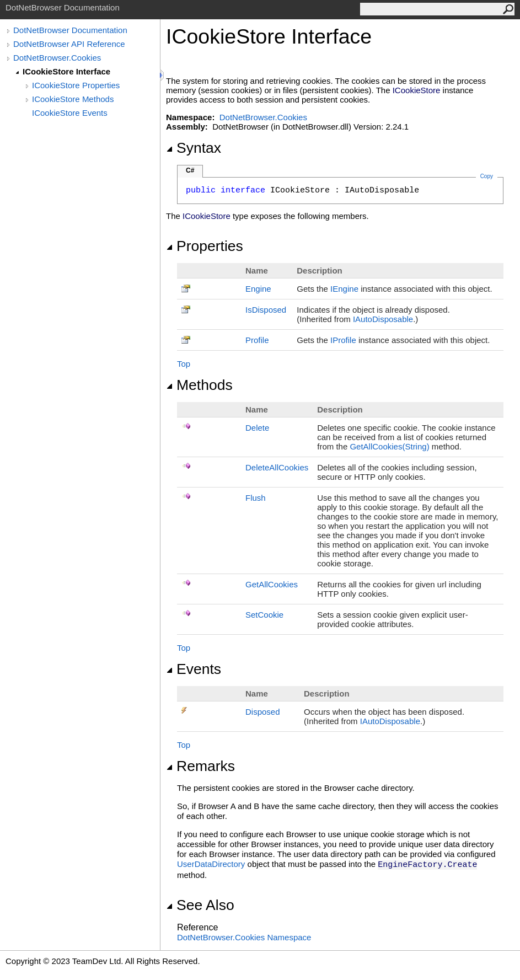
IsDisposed (266, 310)
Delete (257, 428)
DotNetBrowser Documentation (70, 30)
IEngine (344, 289)
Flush (256, 498)
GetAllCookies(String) (389, 446)
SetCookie (264, 615)
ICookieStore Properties (76, 85)
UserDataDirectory (211, 864)
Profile (257, 340)
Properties (205, 246)
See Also (200, 905)
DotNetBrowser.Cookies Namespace (244, 937)
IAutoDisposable (383, 319)
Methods (199, 385)
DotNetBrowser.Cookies (57, 58)
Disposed (263, 712)
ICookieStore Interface (66, 71)
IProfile (343, 340)
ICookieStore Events (70, 113)
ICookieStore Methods (73, 99)
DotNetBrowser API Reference (69, 44)
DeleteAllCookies (277, 467)
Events (194, 669)
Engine (258, 289)
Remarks (200, 766)
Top (184, 364)
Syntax (194, 148)
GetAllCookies (272, 584)
